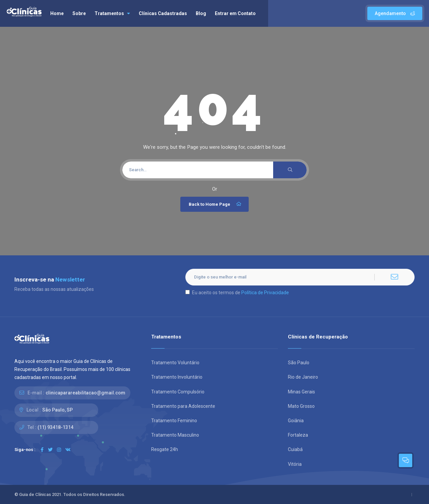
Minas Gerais (301, 392)
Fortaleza (298, 435)
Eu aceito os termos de (237, 293)
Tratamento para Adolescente (183, 406)
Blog (201, 13)
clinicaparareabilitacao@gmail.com (85, 393)
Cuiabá (295, 449)
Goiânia (296, 421)
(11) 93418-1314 (55, 427)
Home (57, 13)
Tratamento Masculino (175, 435)
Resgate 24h (165, 449)
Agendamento (395, 13)
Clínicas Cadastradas (163, 13)
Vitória (295, 464)
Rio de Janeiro (303, 377)
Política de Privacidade (265, 293)
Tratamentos (112, 13)
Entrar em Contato (235, 13)
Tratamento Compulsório (178, 392)
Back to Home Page (215, 204)
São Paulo (299, 363)
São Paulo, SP (57, 410)
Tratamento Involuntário (177, 377)
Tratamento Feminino (174, 421)
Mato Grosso (301, 406)
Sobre (79, 13)
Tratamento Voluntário (175, 363)
